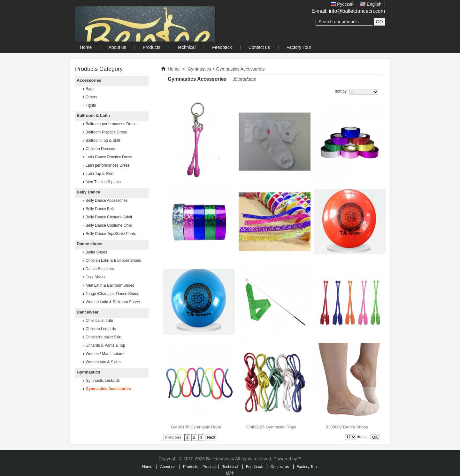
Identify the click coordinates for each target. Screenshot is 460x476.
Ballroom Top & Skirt (103, 140)
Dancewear (88, 312)
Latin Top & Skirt (100, 174)
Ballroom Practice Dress (106, 132)
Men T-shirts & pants (103, 182)
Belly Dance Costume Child (109, 225)
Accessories (89, 80)
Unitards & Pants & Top (105, 345)
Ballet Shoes (96, 252)
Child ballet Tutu (99, 321)
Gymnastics (88, 372)
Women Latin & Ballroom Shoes (113, 302)
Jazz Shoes (96, 277)
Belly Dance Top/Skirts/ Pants (111, 234)
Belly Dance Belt (100, 209)
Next (211, 437)
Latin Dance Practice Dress (109, 157)
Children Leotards (101, 329)
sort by (341, 91)
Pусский (342, 4)
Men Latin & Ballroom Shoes (110, 285)
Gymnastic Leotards (103, 381)
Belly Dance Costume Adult (109, 217)
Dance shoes (89, 244)
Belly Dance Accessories (107, 200)
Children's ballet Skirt (103, 337)
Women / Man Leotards (106, 354)
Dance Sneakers (100, 269)
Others (91, 97)
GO (379, 22)
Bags (90, 89)
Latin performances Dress (107, 165)
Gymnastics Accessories (108, 389)
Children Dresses (100, 149)
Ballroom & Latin (93, 115)
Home (174, 69)
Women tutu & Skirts (103, 362)
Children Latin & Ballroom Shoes (113, 261)
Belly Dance (88, 192)
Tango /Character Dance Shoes (112, 294)
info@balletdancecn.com (357, 11)
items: (363, 437)
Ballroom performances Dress (111, 124)
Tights (91, 105)
